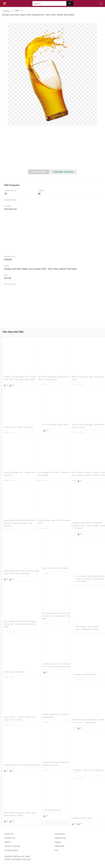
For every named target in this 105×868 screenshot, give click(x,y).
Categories (60, 834)
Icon (57, 850)
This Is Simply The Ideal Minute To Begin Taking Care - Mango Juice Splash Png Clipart (18, 618)
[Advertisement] (52, 149)
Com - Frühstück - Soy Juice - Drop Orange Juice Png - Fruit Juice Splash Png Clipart (52, 661)
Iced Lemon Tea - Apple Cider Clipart (53, 562)
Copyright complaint (63, 172)
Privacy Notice (11, 850)
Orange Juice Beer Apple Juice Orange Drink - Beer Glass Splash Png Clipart (18, 374)
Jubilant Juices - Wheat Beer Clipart (18, 421)
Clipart (58, 842)
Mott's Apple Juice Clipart (14, 666)
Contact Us (10, 838)
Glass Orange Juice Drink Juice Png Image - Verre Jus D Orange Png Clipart (18, 568)
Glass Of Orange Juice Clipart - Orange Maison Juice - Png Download (84, 716)
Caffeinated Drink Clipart (82, 812)
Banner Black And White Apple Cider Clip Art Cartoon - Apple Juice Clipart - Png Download (19, 517)
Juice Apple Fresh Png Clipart (84, 669)
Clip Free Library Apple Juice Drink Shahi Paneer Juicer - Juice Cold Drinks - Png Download (52, 610)
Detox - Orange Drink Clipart (49, 804)
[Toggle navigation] (101, 4)
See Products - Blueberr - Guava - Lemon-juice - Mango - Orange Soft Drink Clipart (86, 469)
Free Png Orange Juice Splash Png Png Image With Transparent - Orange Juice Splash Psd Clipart (86, 573)
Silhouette (59, 846)
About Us (9, 834)
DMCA (8, 842)
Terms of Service (13, 846)
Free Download (39, 172)
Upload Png (60, 838)
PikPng (6, 11)
